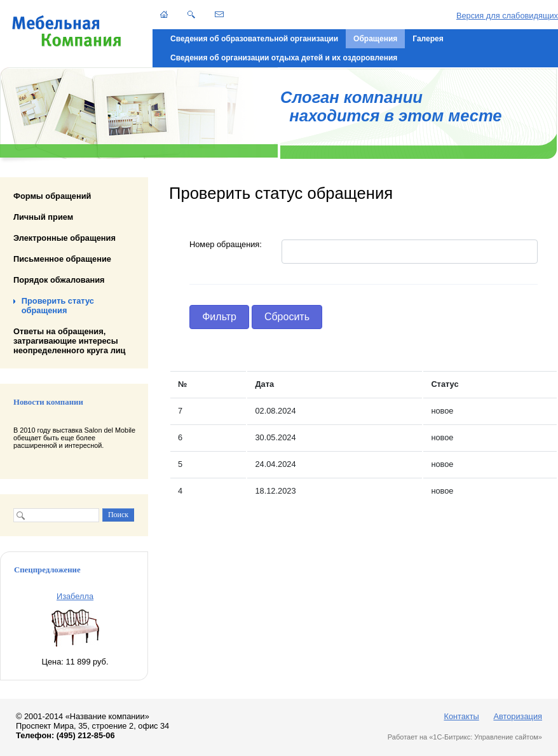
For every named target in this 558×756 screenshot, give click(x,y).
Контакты (461, 716)
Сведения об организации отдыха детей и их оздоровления (284, 58)
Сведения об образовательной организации (254, 39)
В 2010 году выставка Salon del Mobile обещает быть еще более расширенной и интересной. (74, 438)
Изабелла (75, 596)
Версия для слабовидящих (507, 16)
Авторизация (518, 716)
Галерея (428, 39)
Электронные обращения (65, 238)
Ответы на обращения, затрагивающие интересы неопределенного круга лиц (70, 340)
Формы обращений (52, 196)
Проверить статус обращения (58, 306)
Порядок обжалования (59, 280)
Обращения (375, 39)
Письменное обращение (62, 259)
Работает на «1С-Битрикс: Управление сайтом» (465, 737)
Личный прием (43, 217)
